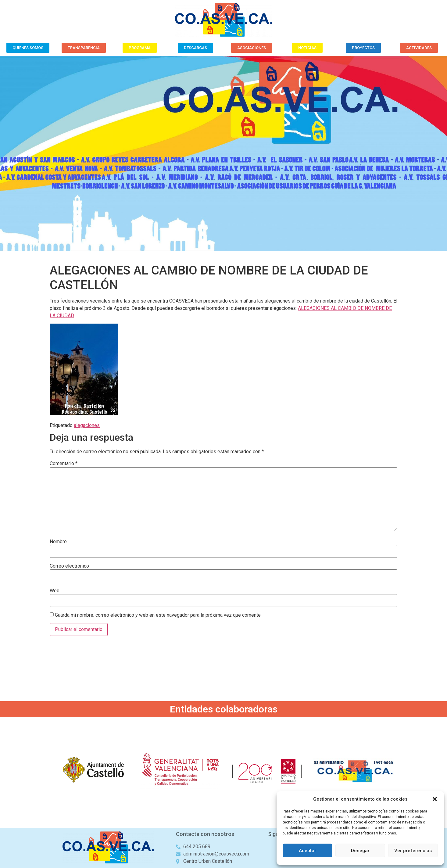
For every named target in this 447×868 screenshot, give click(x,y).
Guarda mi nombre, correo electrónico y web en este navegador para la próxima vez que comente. (158, 615)
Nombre (58, 542)
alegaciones (87, 425)
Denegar (360, 851)
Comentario (64, 464)
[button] (435, 799)
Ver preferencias (413, 851)
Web (55, 591)
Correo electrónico (69, 566)
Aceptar (308, 851)
